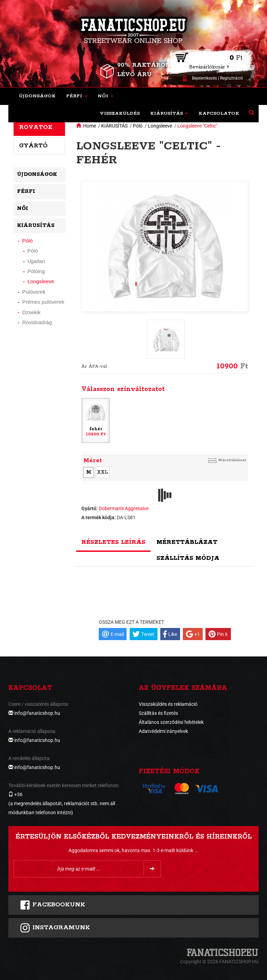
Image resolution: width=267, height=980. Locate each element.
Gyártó (33, 146)
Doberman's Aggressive (124, 508)
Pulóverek (34, 292)
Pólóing (36, 271)
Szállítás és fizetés (158, 713)
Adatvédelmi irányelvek (163, 731)
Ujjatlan (36, 261)
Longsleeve (160, 126)
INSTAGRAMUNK (55, 928)
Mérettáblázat (232, 460)
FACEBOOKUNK (52, 905)
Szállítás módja (188, 558)
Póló (138, 126)
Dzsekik (31, 312)
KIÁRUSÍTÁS (114, 126)
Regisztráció (232, 78)
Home (90, 126)
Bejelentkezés (204, 78)
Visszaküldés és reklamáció (168, 704)
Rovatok (36, 127)
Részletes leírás (113, 542)
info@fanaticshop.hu (37, 713)
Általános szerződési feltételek (171, 722)
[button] (77, 96)
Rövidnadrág (37, 322)
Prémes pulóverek (43, 302)
